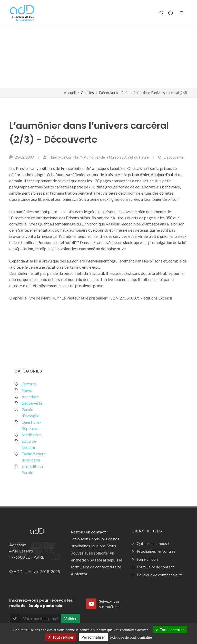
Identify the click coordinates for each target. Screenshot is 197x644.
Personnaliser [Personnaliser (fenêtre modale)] (93, 637)
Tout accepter (170, 629)
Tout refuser (61, 637)
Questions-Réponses (31, 425)
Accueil (70, 93)
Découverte (109, 93)
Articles (87, 93)
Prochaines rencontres (156, 551)
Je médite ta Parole (32, 469)
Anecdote (30, 397)
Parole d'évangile (30, 412)
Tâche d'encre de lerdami (34, 457)
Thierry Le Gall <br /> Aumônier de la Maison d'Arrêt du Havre (96, 157)
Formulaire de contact (155, 567)
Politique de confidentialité (160, 575)
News (27, 390)
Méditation (32, 435)
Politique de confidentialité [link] (131, 637)
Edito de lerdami (29, 444)
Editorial (29, 384)
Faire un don (147, 559)
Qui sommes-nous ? (153, 543)
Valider (70, 618)
